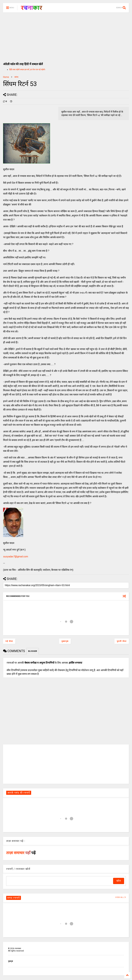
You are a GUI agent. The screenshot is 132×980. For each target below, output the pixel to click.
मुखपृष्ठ (10, 961)
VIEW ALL (121, 897)
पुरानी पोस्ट (122, 641)
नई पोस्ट (9, 641)
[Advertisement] (66, 36)
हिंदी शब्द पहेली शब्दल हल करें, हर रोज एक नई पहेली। (27, 70)
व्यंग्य (16, 77)
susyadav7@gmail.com (16, 557)
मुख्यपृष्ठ (65, 641)
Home (6, 77)
